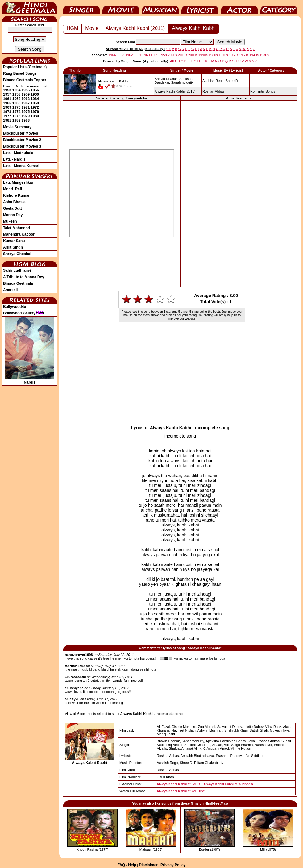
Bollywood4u (15, 307)
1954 (17, 90)
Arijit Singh (13, 247)
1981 (7, 120)
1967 (26, 103)
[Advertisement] (239, 193)
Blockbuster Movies (21, 133)
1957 (7, 94)
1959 (26, 94)
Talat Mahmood (17, 228)
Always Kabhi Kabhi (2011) (135, 28)
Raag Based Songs (20, 73)
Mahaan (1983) (151, 849)
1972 (35, 107)
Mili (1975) (268, 849)
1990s (203, 55)
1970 (17, 107)
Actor (239, 7)
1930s (264, 55)
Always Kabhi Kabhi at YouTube (181, 791)
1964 (35, 99)
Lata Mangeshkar (18, 182)
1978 (17, 116)
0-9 (169, 49)
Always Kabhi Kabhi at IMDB (178, 784)
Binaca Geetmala (18, 283)
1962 (17, 99)
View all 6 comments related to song (124, 714)
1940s (254, 55)
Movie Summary (17, 127)
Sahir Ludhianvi (17, 270)
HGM (72, 28)
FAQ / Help (127, 865)
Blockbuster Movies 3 (22, 146)
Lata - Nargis (14, 159)
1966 (17, 103)
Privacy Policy (173, 865)
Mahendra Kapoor (19, 234)
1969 (7, 107)
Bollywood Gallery (24, 313)
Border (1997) (210, 849)
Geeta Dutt (12, 208)
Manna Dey (13, 215)
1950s (244, 55)
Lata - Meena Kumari (21, 166)
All (172, 61)
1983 (26, 120)
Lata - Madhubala (18, 153)
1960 (35, 94)
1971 (26, 107)
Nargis (30, 380)
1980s (213, 55)
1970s (223, 55)
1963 (26, 99)
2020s (172, 55)
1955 (26, 90)
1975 (26, 112)
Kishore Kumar (16, 195)
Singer (81, 7)
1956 (35, 90)
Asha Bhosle (14, 202)
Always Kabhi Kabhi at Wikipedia (228, 784)
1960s (234, 55)
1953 (7, 90)
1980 (35, 116)
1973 (7, 112)
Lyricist (200, 7)
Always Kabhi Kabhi (194, 28)
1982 (17, 120)
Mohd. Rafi (12, 189)
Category (279, 7)
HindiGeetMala (30, 7)
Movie (121, 7)
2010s (183, 55)
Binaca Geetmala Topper (25, 80)
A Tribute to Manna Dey (24, 277)
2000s (193, 55)
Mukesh (10, 221)
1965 (7, 103)
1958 (17, 94)
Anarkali (10, 290)
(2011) (175, 91)
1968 (35, 103)
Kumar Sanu (14, 241)
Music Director (160, 7)
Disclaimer (148, 865)
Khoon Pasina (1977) (92, 849)
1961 (7, 99)
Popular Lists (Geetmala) (25, 67)
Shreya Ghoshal (17, 254)
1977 (7, 116)
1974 (17, 112)
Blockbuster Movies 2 (22, 140)
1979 (26, 116)
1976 (35, 112)
